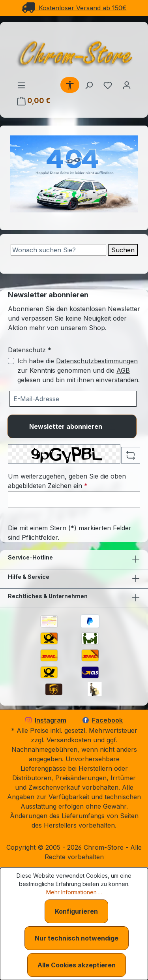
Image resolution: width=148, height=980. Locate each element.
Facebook (103, 720)
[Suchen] (89, 85)
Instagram (46, 720)
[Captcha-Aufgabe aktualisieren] (131, 455)
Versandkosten (69, 740)
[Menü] (21, 85)
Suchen (123, 250)
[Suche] (58, 250)
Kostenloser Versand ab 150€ (74, 8)
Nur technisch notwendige (77, 938)
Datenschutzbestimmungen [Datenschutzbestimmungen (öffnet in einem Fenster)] (97, 361)
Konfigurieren (76, 911)
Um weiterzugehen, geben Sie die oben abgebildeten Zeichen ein (67, 481)
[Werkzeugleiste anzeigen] (70, 85)
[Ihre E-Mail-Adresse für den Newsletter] (73, 399)
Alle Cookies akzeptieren (77, 965)
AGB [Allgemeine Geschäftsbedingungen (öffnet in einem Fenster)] (123, 370)
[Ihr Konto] (127, 85)
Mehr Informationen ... (74, 892)
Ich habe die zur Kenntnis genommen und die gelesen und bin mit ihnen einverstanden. (79, 370)
